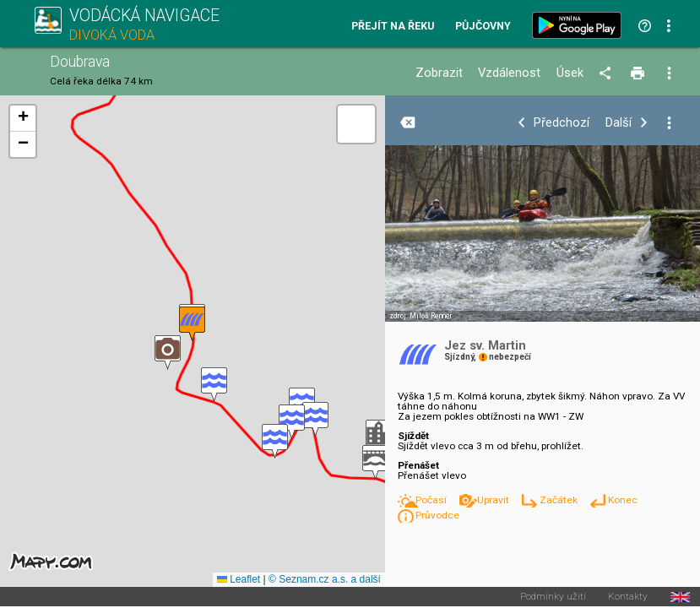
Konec (623, 500)
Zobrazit (439, 73)
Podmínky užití (553, 597)
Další (619, 123)
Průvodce (437, 515)
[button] (375, 462)
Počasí (432, 500)
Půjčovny (483, 27)
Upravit (494, 500)
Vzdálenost (509, 73)
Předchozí (562, 123)
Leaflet (239, 579)
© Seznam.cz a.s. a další (325, 579)
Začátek (560, 500)
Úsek (570, 73)
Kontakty (628, 597)
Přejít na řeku (393, 27)
